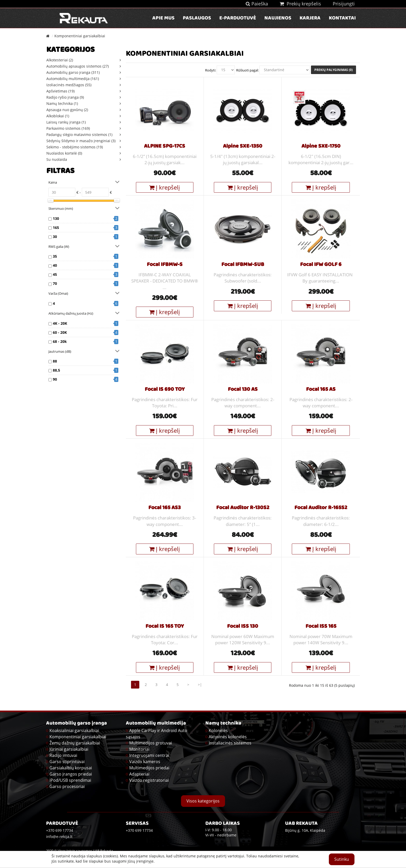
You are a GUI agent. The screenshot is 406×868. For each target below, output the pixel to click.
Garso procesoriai (67, 786)
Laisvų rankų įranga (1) (66, 122)
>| (200, 685)
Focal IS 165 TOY (165, 627)
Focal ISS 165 (321, 627)
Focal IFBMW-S (165, 265)
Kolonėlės (218, 730)
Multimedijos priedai (149, 768)
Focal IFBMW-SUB (243, 265)
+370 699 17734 (139, 830)
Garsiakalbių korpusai (71, 768)
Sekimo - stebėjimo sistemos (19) (75, 147)
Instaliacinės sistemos (230, 743)
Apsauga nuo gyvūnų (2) (67, 110)
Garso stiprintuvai (67, 762)
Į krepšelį (165, 187)
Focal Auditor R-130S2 (243, 508)
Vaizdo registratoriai (149, 780)
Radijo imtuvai (63, 755)
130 (56, 218)
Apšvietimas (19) (60, 91)
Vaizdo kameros (145, 762)
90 (55, 379)
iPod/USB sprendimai (70, 780)
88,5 (56, 370)
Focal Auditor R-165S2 (321, 508)
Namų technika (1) (62, 103)
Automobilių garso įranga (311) (73, 72)
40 (55, 265)
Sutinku (342, 859)
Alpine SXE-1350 (243, 147)
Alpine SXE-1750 (321, 147)
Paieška (257, 4)
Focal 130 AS (243, 390)
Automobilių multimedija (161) (73, 79)
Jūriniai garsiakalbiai (69, 749)
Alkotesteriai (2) (60, 60)
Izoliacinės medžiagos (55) (69, 85)
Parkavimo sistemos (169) (68, 128)
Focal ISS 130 (243, 627)
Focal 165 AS (321, 390)
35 (55, 256)
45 (55, 274)
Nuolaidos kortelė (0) (64, 153)
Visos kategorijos (203, 801)
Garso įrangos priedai (71, 774)
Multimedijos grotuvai (151, 743)
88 (55, 361)
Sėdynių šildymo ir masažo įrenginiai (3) (81, 141)
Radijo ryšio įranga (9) (65, 97)
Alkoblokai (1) (58, 116)
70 (55, 283)
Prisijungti (344, 4)
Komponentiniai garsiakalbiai (80, 36)
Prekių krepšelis (300, 4)
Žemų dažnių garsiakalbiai (75, 743)
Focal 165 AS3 (165, 508)
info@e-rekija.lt (59, 837)
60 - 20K (60, 332)
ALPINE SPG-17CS (165, 147)
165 (56, 227)
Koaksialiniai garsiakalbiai (74, 730)
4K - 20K (60, 323)
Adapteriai (139, 774)
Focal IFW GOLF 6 (321, 265)
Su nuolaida (57, 159)
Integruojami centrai (149, 755)
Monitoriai (139, 749)
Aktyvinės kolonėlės (228, 737)
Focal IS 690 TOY (165, 390)
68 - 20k (60, 341)
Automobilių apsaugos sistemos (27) (78, 66)
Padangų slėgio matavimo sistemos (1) (79, 135)
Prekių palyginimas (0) (334, 70)
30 (55, 237)
